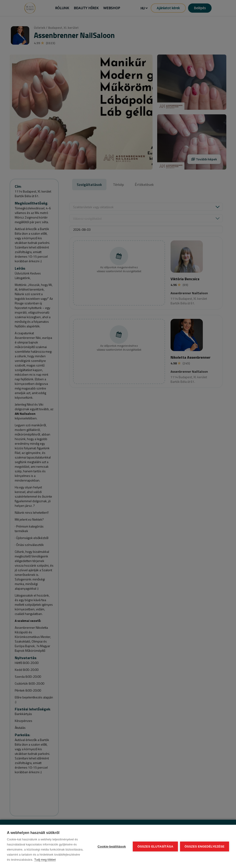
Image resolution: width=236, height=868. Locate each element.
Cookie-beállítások (111, 846)
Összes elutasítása (155, 846)
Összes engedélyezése (205, 846)
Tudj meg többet (45, 860)
